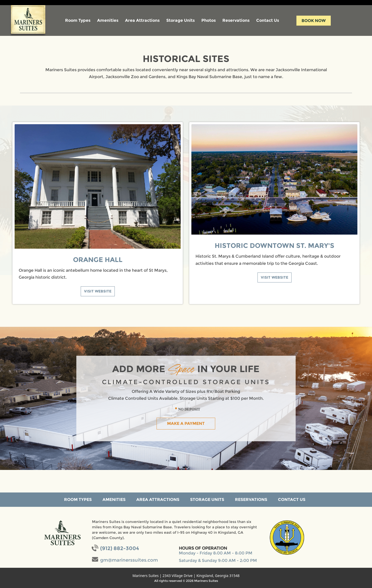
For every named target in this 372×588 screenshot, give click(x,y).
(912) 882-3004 (120, 548)
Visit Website (98, 291)
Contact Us (268, 20)
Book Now (314, 21)
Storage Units (180, 20)
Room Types (78, 20)
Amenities (108, 20)
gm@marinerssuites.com (129, 560)
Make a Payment (186, 423)
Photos (209, 20)
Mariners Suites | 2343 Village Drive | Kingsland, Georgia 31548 (186, 576)
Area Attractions (142, 20)
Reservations (236, 20)
